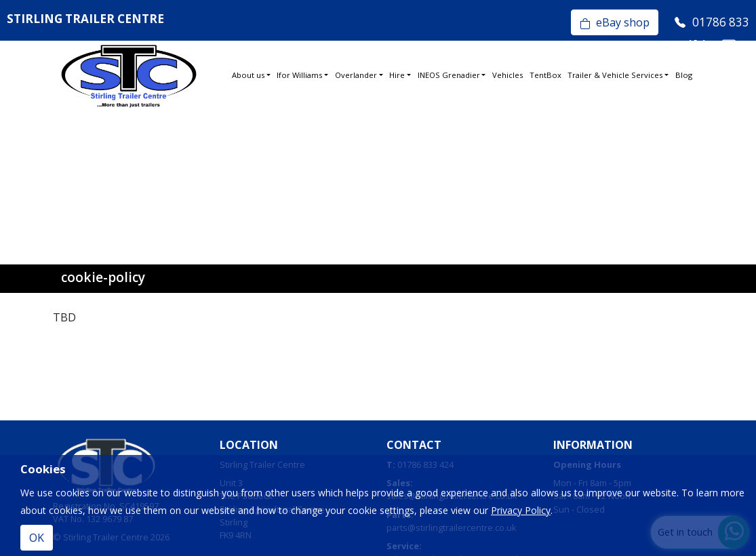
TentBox (545, 75)
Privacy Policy (521, 510)
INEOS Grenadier (449, 75)
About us (248, 75)
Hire (397, 75)
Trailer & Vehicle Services (615, 75)
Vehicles (508, 75)
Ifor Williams (299, 75)
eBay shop (615, 22)
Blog (684, 75)
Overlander (356, 75)
